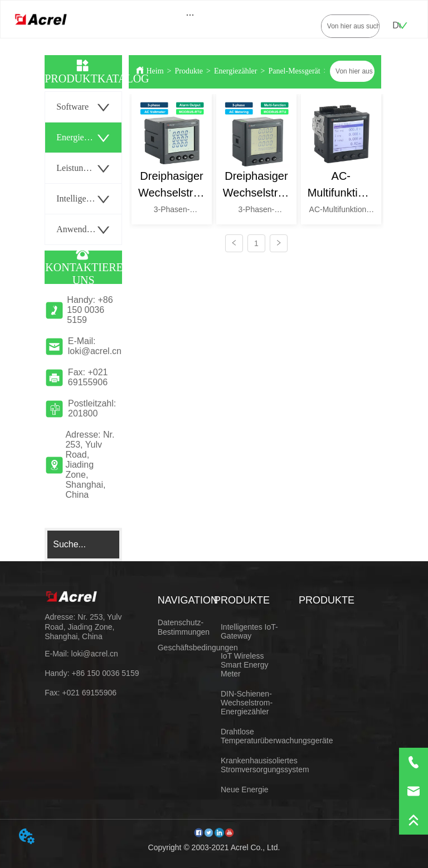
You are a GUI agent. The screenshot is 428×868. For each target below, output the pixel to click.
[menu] (190, 14)
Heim (155, 71)
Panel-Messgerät (294, 71)
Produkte (189, 71)
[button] (190, 15)
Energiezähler (235, 71)
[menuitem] (190, 14)
